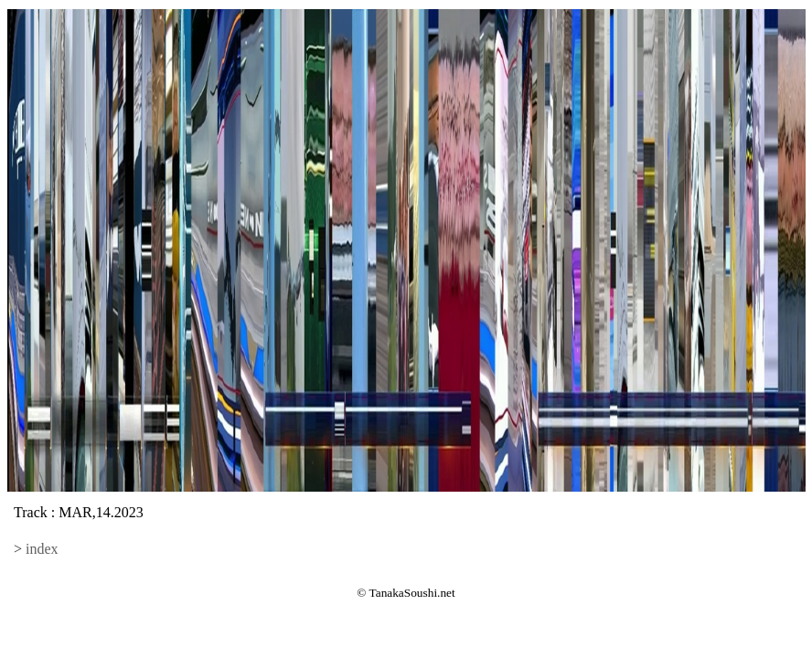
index (42, 549)
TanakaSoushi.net (412, 593)
